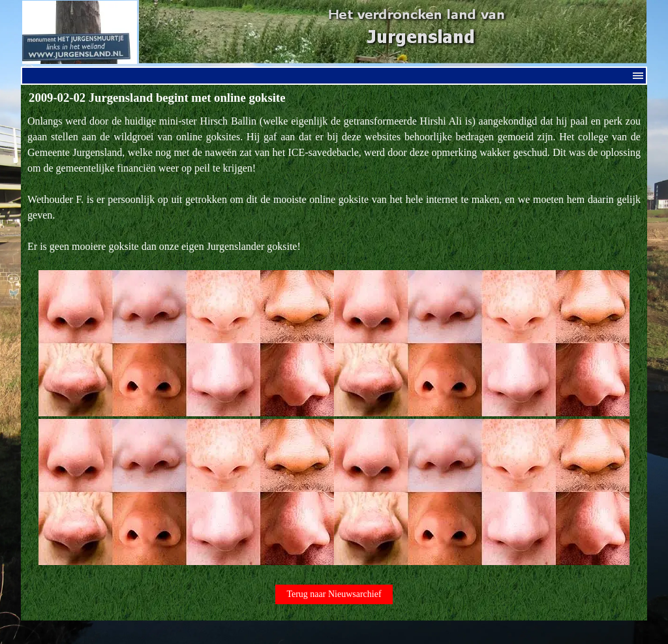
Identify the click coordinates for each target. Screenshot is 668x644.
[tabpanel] (334, 341)
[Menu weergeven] (638, 76)
